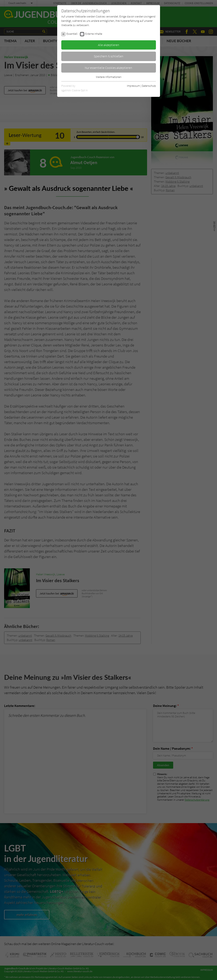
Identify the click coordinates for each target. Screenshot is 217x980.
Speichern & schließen (109, 56)
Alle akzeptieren (109, 45)
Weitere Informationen (109, 77)
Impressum (133, 86)
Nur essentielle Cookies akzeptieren (108, 68)
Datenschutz (149, 86)
